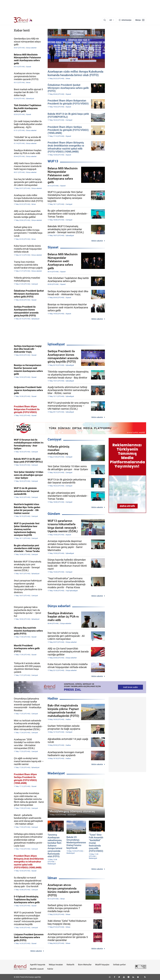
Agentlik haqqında (38, 965)
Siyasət (53, 247)
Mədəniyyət (56, 773)
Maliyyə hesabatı (56, 965)
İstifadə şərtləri (119, 965)
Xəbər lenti (22, 30)
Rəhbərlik (70, 965)
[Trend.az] (23, 20)
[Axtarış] (105, 20)
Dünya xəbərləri (59, 606)
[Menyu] (140, 20)
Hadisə (53, 698)
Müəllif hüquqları (102, 965)
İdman (52, 878)
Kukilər (50, 969)
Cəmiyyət (54, 439)
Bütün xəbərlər (97, 241)
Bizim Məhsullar (85, 965)
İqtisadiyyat (56, 344)
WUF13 (53, 161)
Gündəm (54, 514)
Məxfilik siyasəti (37, 969)
